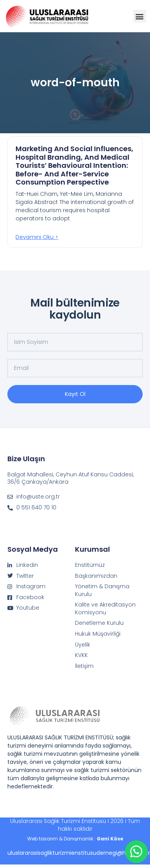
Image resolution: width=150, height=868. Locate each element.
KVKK (81, 655)
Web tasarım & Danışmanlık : (75, 839)
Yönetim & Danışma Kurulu (102, 590)
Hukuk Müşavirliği (98, 634)
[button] (140, 16)
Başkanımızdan (96, 576)
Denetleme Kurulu (99, 623)
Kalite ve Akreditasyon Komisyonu (105, 609)
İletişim (84, 666)
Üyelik (83, 645)
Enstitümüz (90, 565)
